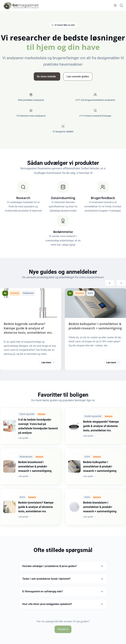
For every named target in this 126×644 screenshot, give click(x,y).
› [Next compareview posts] (121, 283)
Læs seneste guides (78, 76)
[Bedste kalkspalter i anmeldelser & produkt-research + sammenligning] (95, 303)
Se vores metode (46, 76)
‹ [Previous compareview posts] (110, 283)
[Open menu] (115, 5)
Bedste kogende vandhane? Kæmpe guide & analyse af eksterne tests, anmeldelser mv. (28, 328)
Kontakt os (63, 629)
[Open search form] (121, 6)
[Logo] (21, 6)
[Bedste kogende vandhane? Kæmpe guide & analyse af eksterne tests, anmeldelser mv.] (31, 303)
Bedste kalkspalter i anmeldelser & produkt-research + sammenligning (95, 326)
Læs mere (48, 363)
